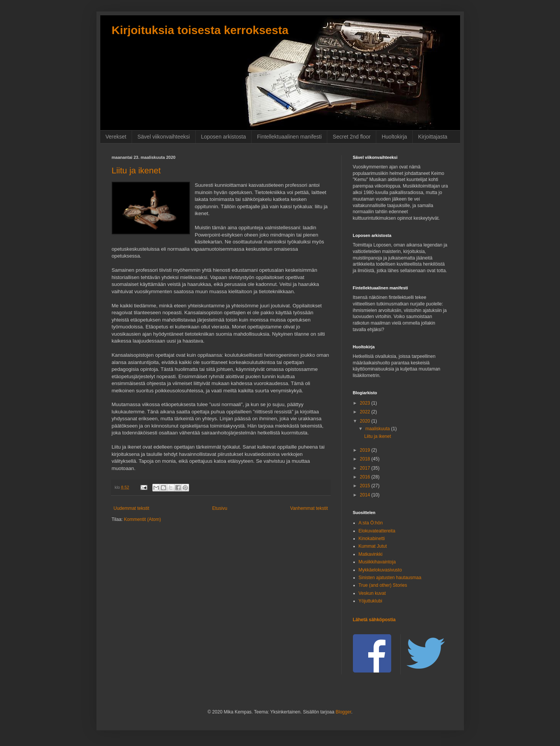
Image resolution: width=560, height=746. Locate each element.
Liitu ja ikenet (136, 171)
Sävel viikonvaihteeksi (164, 137)
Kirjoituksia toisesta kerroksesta (200, 30)
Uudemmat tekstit (131, 508)
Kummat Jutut (373, 546)
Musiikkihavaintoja (377, 562)
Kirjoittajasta (433, 137)
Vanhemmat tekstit (309, 508)
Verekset (116, 137)
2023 (366, 403)
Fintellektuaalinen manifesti (289, 137)
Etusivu (220, 508)
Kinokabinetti (372, 539)
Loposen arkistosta (224, 137)
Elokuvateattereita (377, 531)
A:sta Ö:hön (371, 523)
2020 (366, 421)
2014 (366, 495)
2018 (366, 459)
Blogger (344, 712)
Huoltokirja (394, 137)
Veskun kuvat (372, 593)
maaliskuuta (378, 429)
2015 (366, 486)
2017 (366, 468)
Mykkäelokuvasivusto (380, 570)
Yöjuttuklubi (371, 601)
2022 (366, 412)
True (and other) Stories (383, 585)
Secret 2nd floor (352, 137)
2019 (366, 450)
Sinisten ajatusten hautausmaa (390, 578)
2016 (366, 477)
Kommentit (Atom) (143, 519)
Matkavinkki (371, 554)
